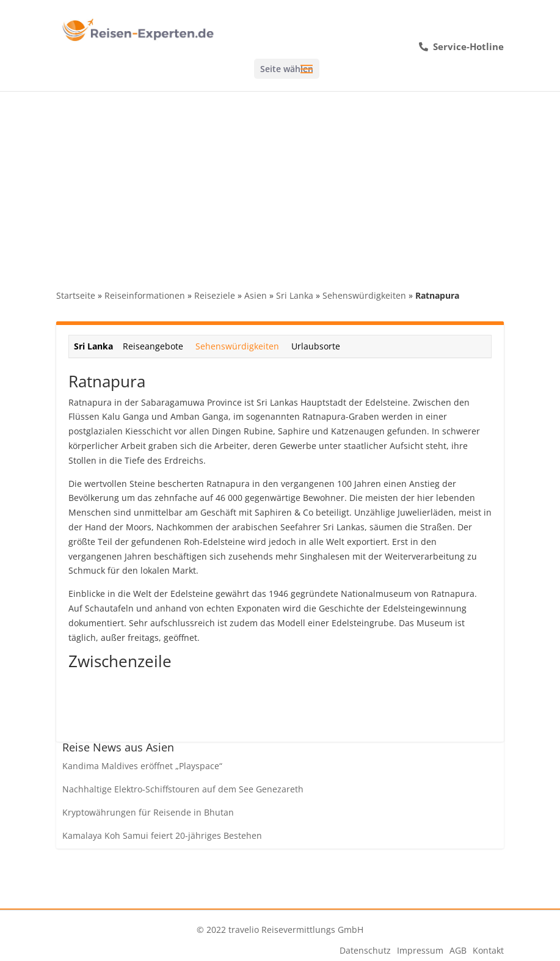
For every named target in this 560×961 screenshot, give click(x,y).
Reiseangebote (153, 346)
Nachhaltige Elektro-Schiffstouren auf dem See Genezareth (183, 789)
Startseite (76, 295)
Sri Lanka (295, 295)
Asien (256, 295)
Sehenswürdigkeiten (364, 295)
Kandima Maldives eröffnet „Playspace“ (142, 766)
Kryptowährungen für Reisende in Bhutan (148, 812)
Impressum (420, 950)
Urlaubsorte (316, 346)
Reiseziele (215, 295)
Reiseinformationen (145, 295)
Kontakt (488, 950)
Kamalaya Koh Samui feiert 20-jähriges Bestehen (162, 835)
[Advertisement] (280, 183)
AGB (458, 950)
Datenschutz (365, 950)
